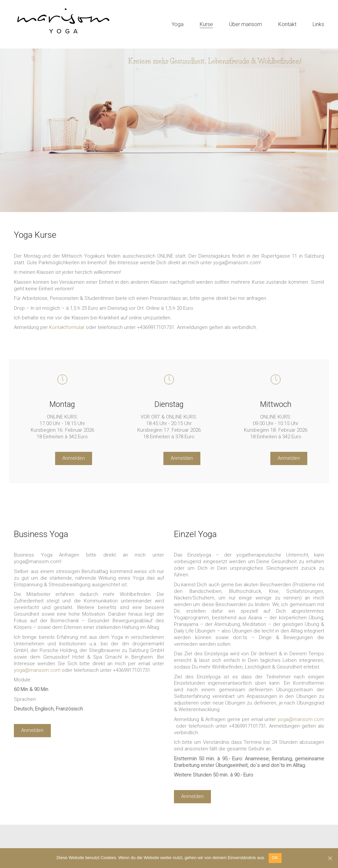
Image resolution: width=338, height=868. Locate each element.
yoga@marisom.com (301, 719)
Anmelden (74, 458)
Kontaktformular (67, 327)
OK (275, 858)
